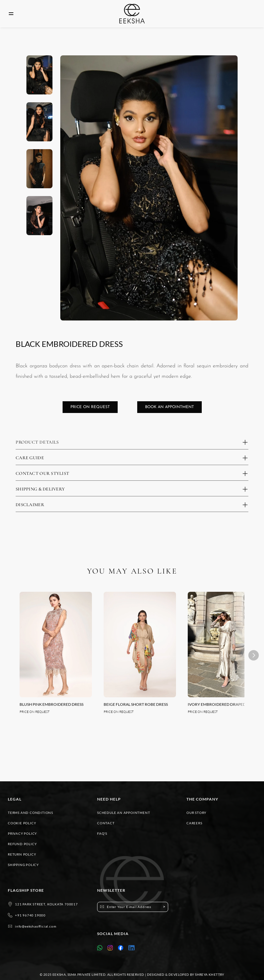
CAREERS (194, 823)
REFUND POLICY (22, 844)
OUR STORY (196, 813)
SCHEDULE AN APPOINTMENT (124, 813)
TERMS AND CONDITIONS (30, 813)
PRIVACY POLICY (22, 833)
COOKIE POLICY (22, 823)
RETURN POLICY (22, 854)
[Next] (254, 655)
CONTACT (106, 823)
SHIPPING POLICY (23, 865)
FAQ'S (102, 833)
